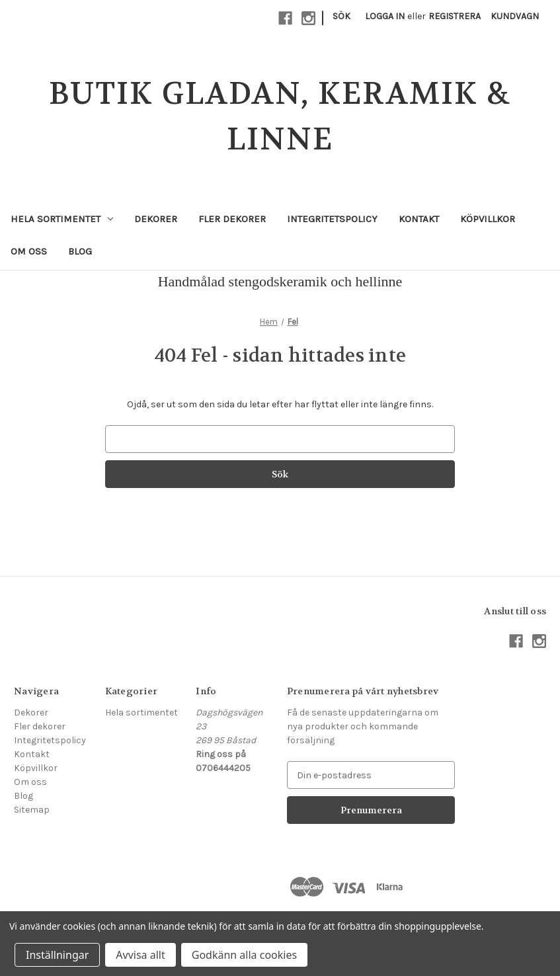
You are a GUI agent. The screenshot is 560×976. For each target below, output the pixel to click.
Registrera (455, 16)
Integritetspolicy (332, 219)
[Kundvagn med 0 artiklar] (515, 16)
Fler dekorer (232, 219)
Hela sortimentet (62, 219)
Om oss (29, 251)
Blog (80, 251)
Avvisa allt (140, 955)
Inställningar (57, 955)
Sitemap (32, 810)
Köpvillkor (488, 219)
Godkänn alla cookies (244, 955)
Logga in (385, 16)
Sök (341, 16)
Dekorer (156, 219)
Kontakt (419, 219)
